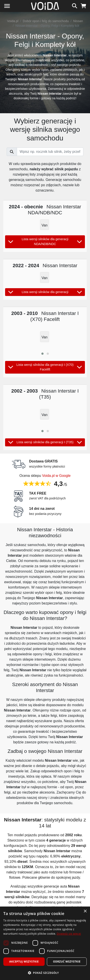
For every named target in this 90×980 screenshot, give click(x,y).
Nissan (78, 21)
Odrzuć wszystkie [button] (67, 962)
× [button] (85, 911)
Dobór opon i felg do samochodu (46, 21)
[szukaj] (75, 5)
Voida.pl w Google (56, 476)
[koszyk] (83, 5)
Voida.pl (13, 21)
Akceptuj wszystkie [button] (24, 962)
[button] (42, 354)
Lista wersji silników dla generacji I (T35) (45, 442)
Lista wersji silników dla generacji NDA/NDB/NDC (45, 242)
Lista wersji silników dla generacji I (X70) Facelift (45, 367)
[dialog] (45, 943)
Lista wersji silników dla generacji (45, 292)
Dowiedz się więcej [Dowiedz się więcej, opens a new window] (69, 934)
